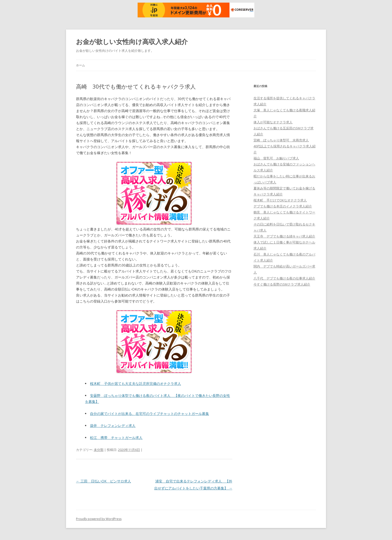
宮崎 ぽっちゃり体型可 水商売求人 (281, 140)
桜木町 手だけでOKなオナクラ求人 (280, 200)
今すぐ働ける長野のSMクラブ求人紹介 (282, 284)
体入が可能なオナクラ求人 (273, 122)
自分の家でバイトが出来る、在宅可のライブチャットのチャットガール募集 (149, 414)
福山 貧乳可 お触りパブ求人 (276, 158)
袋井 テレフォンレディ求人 (113, 426)
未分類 (99, 450)
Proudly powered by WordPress (99, 519)
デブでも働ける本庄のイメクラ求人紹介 (283, 206)
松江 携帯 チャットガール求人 (116, 438)
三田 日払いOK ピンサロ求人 (103, 481)
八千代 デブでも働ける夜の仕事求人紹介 (284, 278)
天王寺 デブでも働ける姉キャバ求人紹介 (284, 236)
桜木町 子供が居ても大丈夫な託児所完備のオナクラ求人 (135, 383)
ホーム (80, 65)
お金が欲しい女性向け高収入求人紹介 (132, 42)
